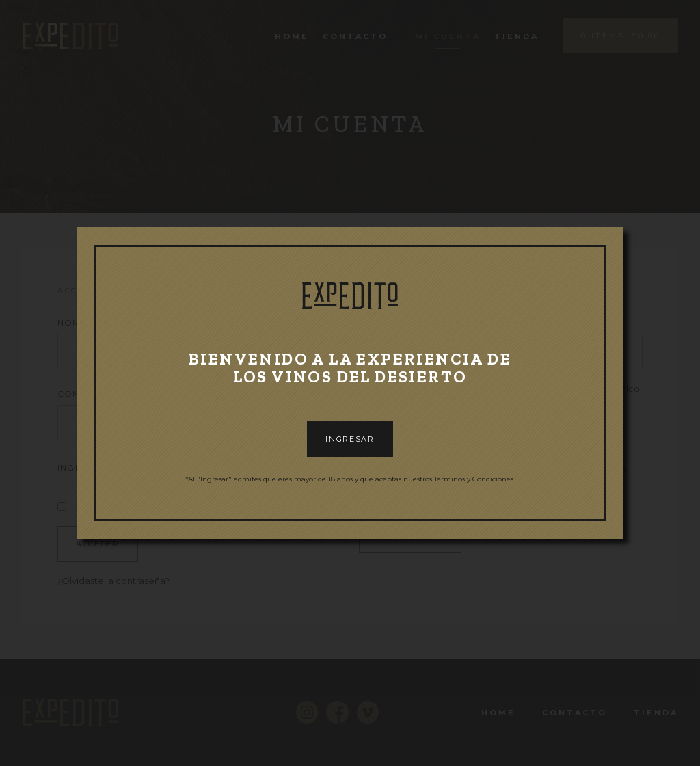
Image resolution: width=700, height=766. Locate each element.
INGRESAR (350, 439)
